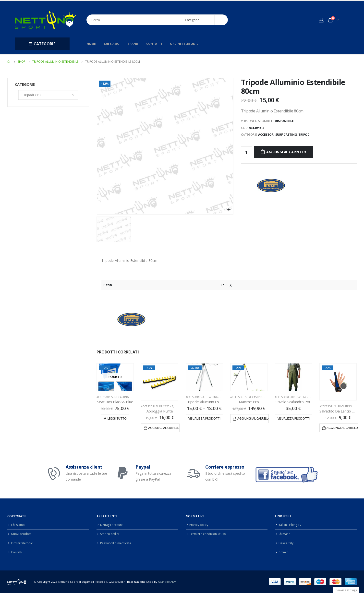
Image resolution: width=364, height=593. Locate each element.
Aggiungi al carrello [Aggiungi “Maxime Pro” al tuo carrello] (253, 418)
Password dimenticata (116, 543)
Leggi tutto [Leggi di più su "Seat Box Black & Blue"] (117, 418)
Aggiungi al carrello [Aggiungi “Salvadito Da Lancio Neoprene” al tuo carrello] (342, 428)
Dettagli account (112, 525)
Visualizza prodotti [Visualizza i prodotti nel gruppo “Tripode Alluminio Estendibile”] (204, 418)
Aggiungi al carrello (286, 152)
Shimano (285, 534)
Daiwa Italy (286, 543)
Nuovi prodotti (21, 534)
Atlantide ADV (167, 582)
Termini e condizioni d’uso (209, 534)
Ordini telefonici (185, 44)
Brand (133, 44)
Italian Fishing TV (291, 525)
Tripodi (304, 135)
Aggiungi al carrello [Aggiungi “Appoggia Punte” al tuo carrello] (164, 428)
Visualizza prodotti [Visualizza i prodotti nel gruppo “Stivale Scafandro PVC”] (294, 418)
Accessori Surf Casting (278, 135)
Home (91, 44)
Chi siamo (112, 44)
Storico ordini (110, 534)
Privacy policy (199, 525)
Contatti (154, 44)
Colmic (283, 552)
